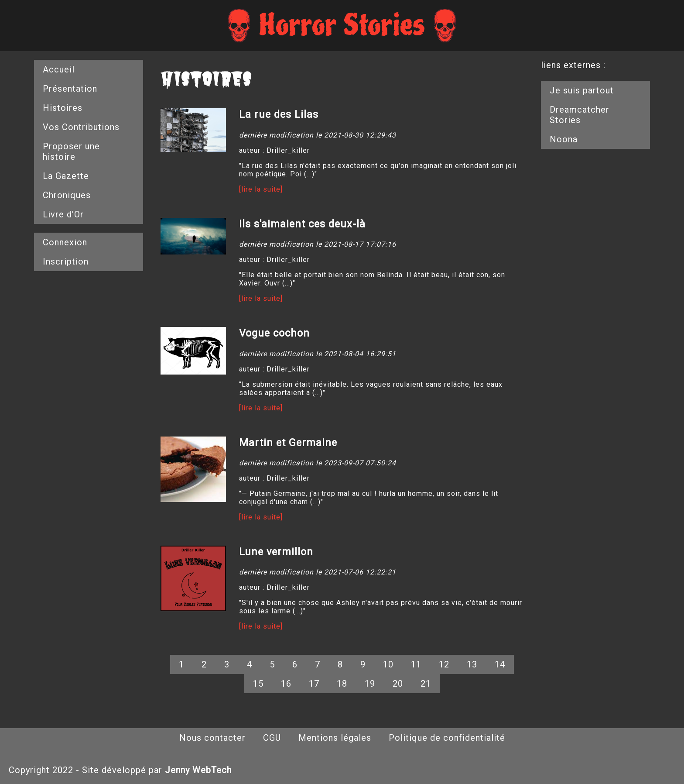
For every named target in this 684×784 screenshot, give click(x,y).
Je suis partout (582, 90)
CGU (272, 738)
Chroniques (67, 195)
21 (426, 684)
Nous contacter (212, 738)
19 (370, 684)
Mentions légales (335, 738)
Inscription (66, 261)
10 (388, 664)
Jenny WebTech (198, 770)
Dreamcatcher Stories (580, 115)
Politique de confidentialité (447, 738)
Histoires (63, 108)
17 (314, 684)
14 (500, 664)
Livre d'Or (63, 214)
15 (258, 684)
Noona (564, 139)
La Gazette (66, 176)
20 (398, 684)
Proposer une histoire (71, 151)
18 (342, 684)
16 (286, 684)
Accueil (59, 69)
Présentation (70, 89)
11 (416, 664)
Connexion (65, 242)
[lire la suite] (261, 189)
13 (472, 664)
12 (444, 664)
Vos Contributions (81, 127)
